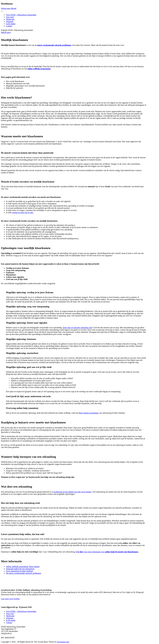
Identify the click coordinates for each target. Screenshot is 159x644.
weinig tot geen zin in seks (23, 212)
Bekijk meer (6, 32)
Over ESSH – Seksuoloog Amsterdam (21, 15)
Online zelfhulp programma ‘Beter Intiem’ (23, 567)
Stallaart (30, 571)
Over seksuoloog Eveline (16, 571)
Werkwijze (10, 19)
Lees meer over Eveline (10, 599)
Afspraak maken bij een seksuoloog (20, 569)
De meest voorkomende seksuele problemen (24, 573)
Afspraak (10, 21)
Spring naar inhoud (9, 8)
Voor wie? (10, 17)
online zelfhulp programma (39, 69)
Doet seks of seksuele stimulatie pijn (77, 328)
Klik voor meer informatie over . (107, 552)
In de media (11, 24)
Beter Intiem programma (89, 413)
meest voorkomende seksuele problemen (54, 45)
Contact (9, 26)
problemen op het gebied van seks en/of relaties (73, 492)
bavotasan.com (63, 642)
